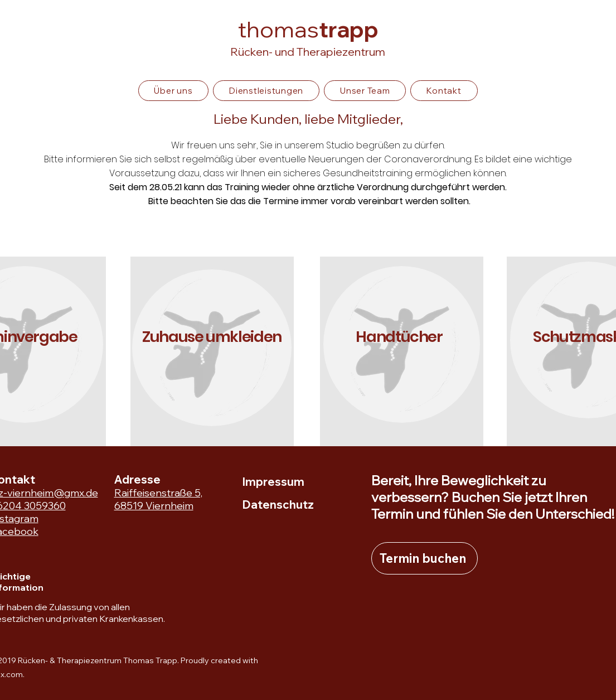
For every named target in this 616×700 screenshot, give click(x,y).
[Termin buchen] (425, 558)
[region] (212, 351)
